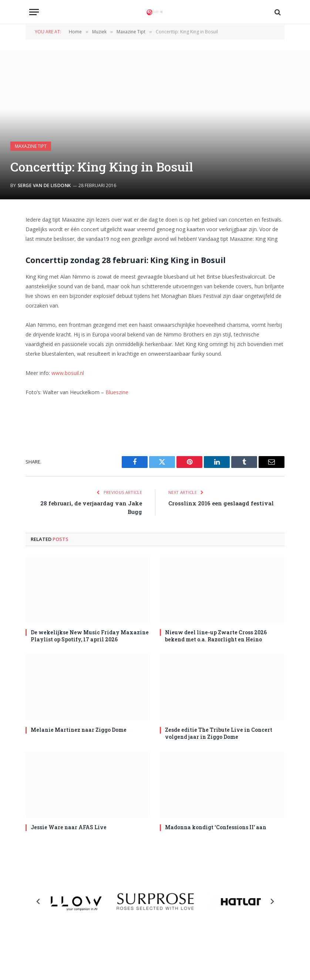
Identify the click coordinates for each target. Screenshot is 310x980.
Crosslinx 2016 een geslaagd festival (221, 503)
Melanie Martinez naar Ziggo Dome (79, 730)
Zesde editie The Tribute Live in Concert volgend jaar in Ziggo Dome (219, 733)
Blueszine (117, 392)
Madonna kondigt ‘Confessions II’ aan (216, 827)
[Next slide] (272, 901)
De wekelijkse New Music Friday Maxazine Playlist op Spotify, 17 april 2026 (90, 636)
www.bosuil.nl (68, 373)
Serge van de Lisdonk (44, 185)
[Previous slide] (38, 901)
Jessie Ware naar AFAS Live (69, 827)
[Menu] (34, 12)
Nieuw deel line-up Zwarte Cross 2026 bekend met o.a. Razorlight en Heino (216, 636)
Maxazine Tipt (31, 146)
